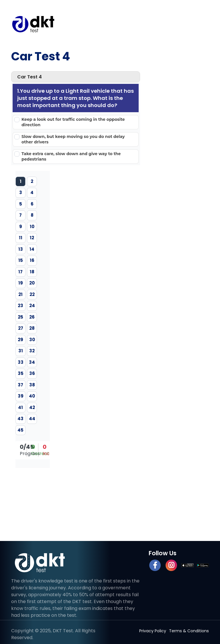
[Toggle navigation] (200, 24)
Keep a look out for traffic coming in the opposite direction (73, 122)
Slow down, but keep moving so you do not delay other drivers (73, 139)
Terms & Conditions (189, 631)
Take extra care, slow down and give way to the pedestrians (71, 156)
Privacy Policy (153, 631)
